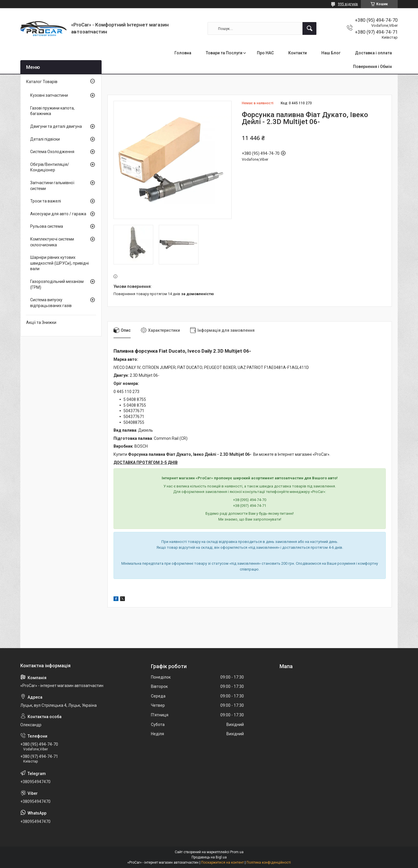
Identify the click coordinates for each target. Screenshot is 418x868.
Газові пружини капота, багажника (52, 111)
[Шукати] (309, 28)
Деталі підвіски (45, 139)
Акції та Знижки (41, 322)
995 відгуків (348, 4)
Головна (183, 53)
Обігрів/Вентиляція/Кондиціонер (50, 167)
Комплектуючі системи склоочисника (52, 242)
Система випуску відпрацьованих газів (51, 303)
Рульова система (47, 226)
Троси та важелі (46, 201)
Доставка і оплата (373, 53)
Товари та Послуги (224, 53)
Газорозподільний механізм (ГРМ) (57, 284)
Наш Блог (331, 53)
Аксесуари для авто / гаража (58, 214)
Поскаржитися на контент (222, 862)
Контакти (298, 53)
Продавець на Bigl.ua (209, 857)
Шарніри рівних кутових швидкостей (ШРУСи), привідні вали (60, 263)
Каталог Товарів (42, 82)
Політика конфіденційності (269, 862)
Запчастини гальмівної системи (52, 186)
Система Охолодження (52, 152)
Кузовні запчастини (49, 95)
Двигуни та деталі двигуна (56, 126)
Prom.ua (237, 852)
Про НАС (265, 53)
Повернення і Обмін (372, 67)
